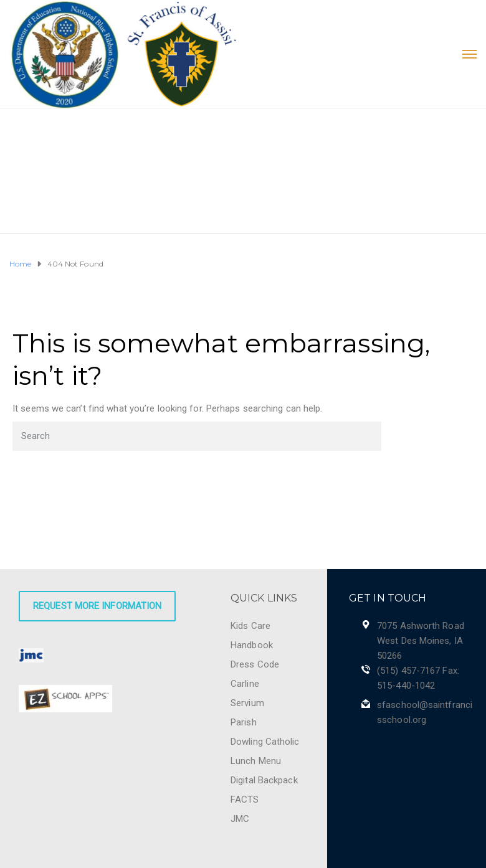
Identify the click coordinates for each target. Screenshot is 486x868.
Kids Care (250, 626)
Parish (244, 722)
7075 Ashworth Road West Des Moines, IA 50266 (421, 641)
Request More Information (97, 606)
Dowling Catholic (265, 742)
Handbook (252, 645)
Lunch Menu (256, 761)
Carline (245, 684)
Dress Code (255, 664)
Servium (247, 703)
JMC (240, 819)
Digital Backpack (264, 780)
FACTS (245, 800)
